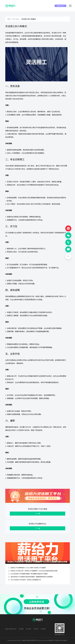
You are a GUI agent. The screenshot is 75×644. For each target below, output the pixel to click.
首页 (9, 19)
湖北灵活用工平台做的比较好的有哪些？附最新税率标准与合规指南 (32, 577)
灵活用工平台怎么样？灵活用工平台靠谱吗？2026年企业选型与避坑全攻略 (37, 562)
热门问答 (28, 629)
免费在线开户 (61, 6)
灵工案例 (21, 629)
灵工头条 (16, 19)
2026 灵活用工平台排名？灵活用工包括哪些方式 (26, 580)
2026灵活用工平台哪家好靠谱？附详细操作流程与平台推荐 (29, 574)
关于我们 (43, 629)
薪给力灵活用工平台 (11, 629)
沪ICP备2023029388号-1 (61, 640)
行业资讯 (36, 629)
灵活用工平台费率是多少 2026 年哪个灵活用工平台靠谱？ (28, 568)
